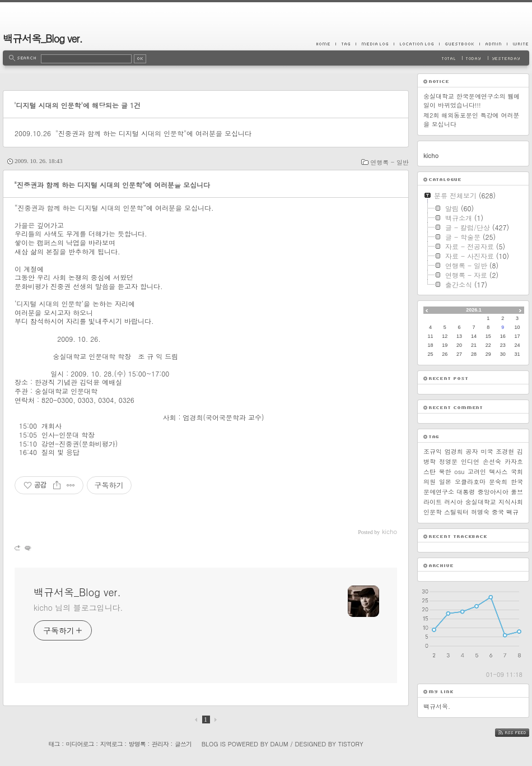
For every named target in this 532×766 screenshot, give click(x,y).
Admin (493, 44)
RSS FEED (521, 733)
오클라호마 (470, 482)
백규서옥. (437, 706)
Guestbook (459, 44)
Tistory (351, 744)
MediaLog (375, 44)
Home (326, 44)
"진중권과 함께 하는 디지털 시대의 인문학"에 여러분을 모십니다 (153, 133)
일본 (445, 482)
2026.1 (474, 310)
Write (518, 44)
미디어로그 (80, 744)
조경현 (505, 451)
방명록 (137, 744)
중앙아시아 (493, 492)
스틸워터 (456, 512)
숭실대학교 (481, 502)
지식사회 (511, 502)
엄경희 (454, 451)
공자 (472, 451)
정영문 (448, 461)
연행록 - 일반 (389, 162)
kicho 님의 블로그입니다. (78, 607)
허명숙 (480, 512)
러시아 (453, 502)
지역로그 (111, 744)
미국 (487, 451)
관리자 (160, 744)
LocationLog (416, 44)
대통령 (466, 492)
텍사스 (499, 472)
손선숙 (492, 461)
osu (459, 472)
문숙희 (498, 482)
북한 (445, 472)
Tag (346, 44)
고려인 (477, 472)
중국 (498, 512)
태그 (54, 744)
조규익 (433, 451)
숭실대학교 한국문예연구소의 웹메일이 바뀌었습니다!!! (472, 101)
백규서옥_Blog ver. (43, 38)
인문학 (433, 512)
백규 (512, 512)
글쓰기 (183, 744)
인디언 (470, 461)
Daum (279, 744)
